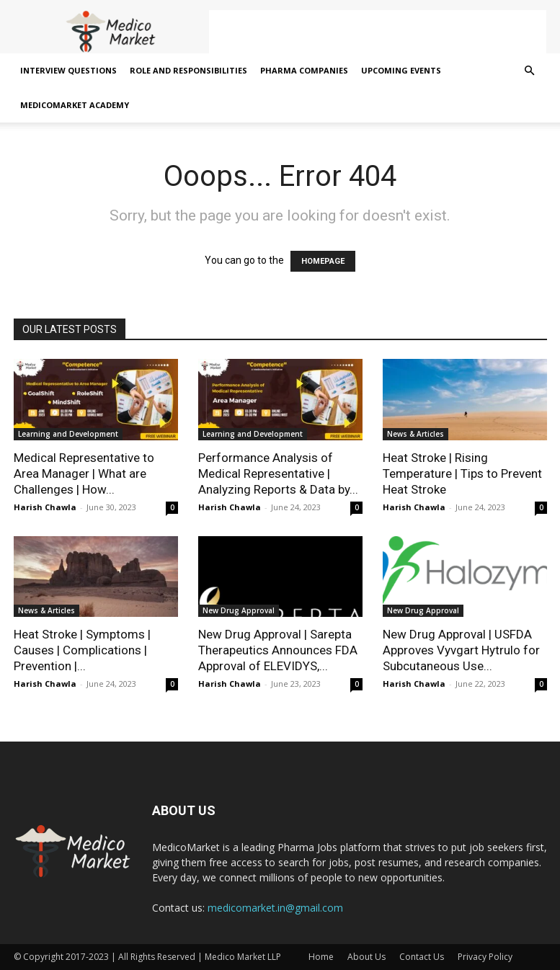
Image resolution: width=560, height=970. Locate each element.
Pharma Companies (304, 70)
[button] (530, 71)
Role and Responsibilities (188, 70)
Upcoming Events (401, 70)
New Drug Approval (239, 610)
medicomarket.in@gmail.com (275, 908)
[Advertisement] (378, 32)
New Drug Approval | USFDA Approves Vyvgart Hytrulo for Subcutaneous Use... (461, 650)
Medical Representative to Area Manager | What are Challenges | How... (84, 473)
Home (321, 957)
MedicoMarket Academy (75, 105)
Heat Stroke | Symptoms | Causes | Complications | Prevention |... (82, 650)
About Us (366, 957)
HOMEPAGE (323, 261)
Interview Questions (68, 70)
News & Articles (415, 434)
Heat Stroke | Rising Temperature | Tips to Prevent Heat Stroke (462, 473)
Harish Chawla (45, 507)
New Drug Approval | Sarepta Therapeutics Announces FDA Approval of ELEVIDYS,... (278, 650)
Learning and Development (68, 434)
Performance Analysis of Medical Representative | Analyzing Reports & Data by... (278, 473)
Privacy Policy (485, 957)
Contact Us (422, 957)
